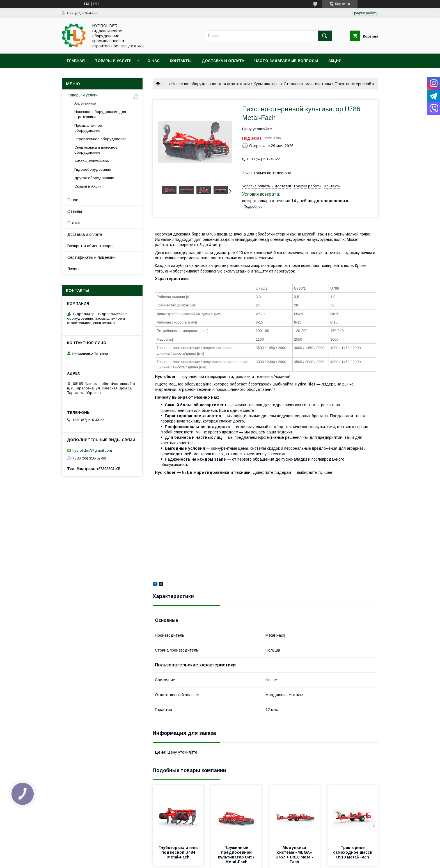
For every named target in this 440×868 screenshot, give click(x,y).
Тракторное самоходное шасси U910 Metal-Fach (353, 852)
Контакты (181, 61)
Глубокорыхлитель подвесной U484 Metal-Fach (179, 852)
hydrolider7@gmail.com (92, 450)
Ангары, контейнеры (92, 161)
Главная (76, 61)
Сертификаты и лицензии (91, 257)
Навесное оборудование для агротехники (211, 84)
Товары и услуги (113, 61)
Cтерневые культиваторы (307, 84)
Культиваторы (267, 84)
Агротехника (85, 103)
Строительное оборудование (100, 139)
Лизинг (74, 269)
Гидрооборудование (93, 169)
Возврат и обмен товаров (91, 246)
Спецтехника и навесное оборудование (96, 150)
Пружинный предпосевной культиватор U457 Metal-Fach (237, 855)
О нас (153, 61)
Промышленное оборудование (88, 128)
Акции (335, 61)
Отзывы (75, 211)
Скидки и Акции (88, 186)
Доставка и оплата (223, 61)
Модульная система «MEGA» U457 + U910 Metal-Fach (294, 855)
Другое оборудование (94, 178)
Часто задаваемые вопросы (286, 61)
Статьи (74, 223)
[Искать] (325, 36)
